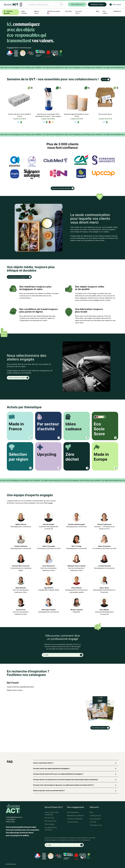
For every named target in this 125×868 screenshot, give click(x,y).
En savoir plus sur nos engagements (18, 277)
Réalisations (117, 11)
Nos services (49, 818)
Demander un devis (97, 4)
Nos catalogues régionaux (99, 728)
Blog (91, 812)
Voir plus (104, 79)
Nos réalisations (73, 812)
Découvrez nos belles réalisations (61, 188)
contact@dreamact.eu (14, 817)
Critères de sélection (75, 819)
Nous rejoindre (95, 819)
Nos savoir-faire (51, 821)
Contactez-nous (96, 825)
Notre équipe (49, 824)
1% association (73, 822)
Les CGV (93, 822)
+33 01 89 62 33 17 (77, 4)
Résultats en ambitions (76, 816)
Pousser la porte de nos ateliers (17, 378)
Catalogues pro (95, 816)
